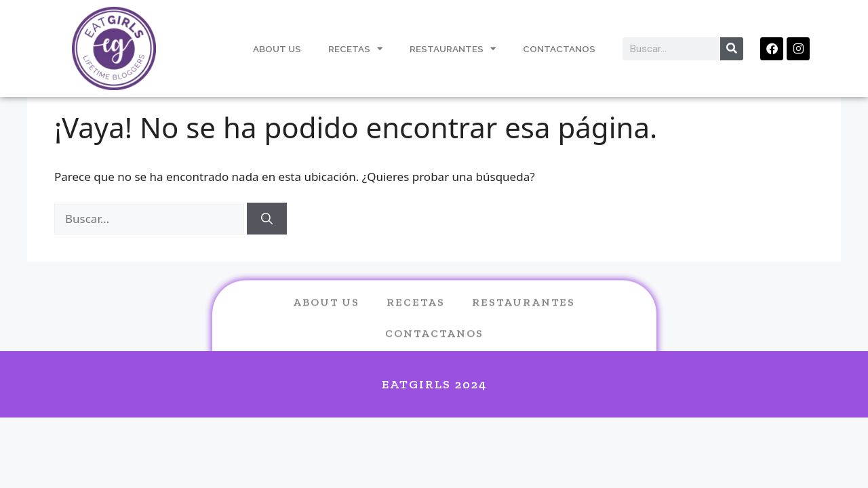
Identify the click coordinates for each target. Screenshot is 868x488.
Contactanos (559, 49)
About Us (277, 49)
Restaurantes (453, 48)
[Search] (732, 49)
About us (326, 313)
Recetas (355, 48)
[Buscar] (267, 219)
